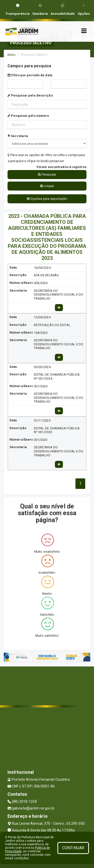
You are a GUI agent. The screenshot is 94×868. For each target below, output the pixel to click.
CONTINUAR (73, 848)
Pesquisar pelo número (28, 116)
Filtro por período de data (30, 75)
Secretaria (18, 136)
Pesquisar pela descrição (30, 95)
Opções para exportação (47, 199)
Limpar (47, 186)
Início (12, 55)
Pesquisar (47, 174)
